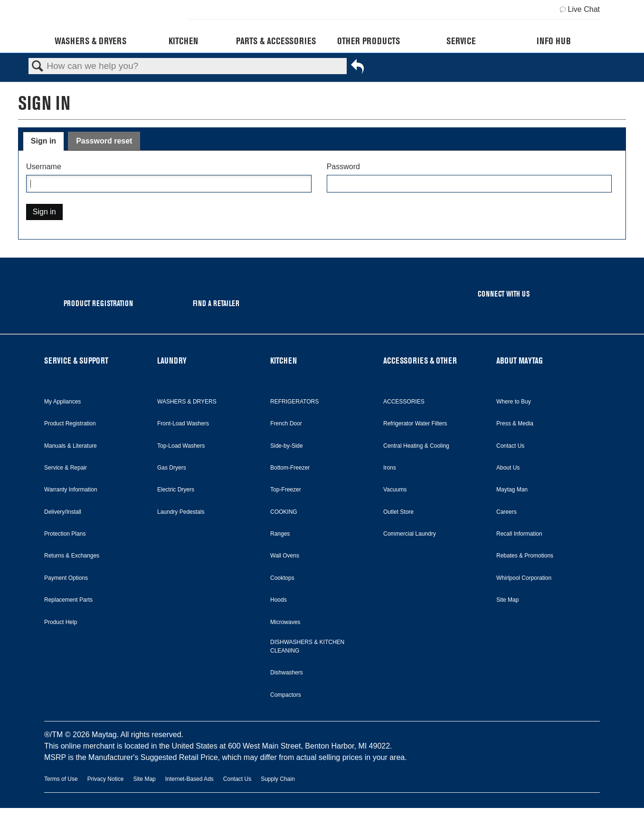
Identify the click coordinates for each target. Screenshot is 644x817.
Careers (507, 512)
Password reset (104, 141)
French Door (286, 423)
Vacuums (395, 490)
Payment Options (66, 578)
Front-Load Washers (183, 423)
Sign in (43, 141)
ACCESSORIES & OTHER (420, 360)
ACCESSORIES (404, 402)
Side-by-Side (287, 446)
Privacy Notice (106, 779)
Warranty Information (71, 490)
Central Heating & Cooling (416, 446)
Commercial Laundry (410, 534)
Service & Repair (66, 468)
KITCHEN (284, 360)
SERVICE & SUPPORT (76, 360)
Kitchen (183, 41)
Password (343, 167)
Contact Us (510, 446)
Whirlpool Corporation (524, 578)
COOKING (284, 512)
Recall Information (519, 534)
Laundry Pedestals (181, 512)
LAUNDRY (172, 360)
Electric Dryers (176, 490)
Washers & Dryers (90, 41)
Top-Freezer (286, 490)
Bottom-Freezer (290, 468)
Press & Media (515, 423)
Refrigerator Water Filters (415, 423)
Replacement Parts (68, 600)
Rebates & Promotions (525, 556)
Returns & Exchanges (72, 556)
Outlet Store (398, 512)
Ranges (280, 534)
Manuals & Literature (71, 446)
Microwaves (285, 622)
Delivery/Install (63, 512)
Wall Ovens (285, 556)
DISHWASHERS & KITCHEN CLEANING (307, 646)
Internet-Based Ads (189, 779)
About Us (508, 468)
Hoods (279, 600)
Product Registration (70, 423)
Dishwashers (287, 673)
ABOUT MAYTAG (520, 360)
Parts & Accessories (276, 41)
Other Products (369, 41)
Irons (390, 468)
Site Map (507, 600)
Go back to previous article (357, 68)
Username (44, 167)
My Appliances (62, 402)
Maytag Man (512, 490)
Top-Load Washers (181, 446)
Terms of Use (61, 779)
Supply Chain (278, 779)
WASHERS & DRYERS (187, 402)
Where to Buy (514, 402)
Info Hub (554, 41)
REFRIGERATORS (294, 402)
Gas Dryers (172, 468)
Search (38, 67)
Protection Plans (65, 534)
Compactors (286, 695)
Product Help (61, 622)
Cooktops (282, 578)
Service (461, 41)
